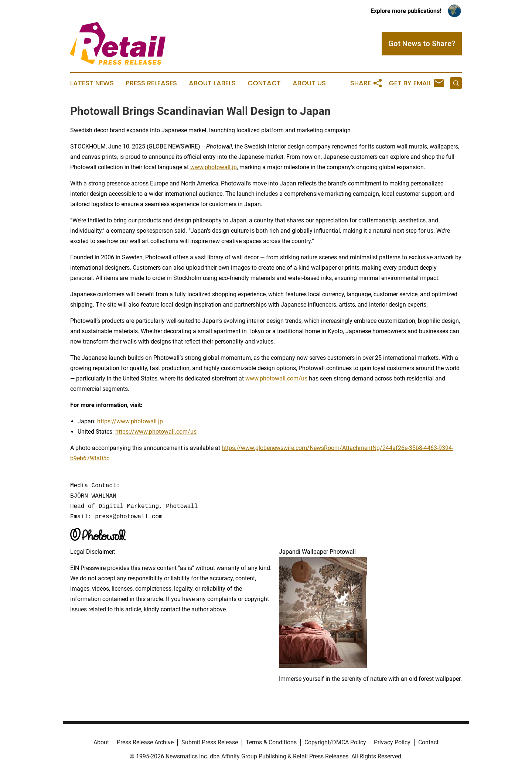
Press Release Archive (145, 742)
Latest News (92, 83)
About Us (309, 83)
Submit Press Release (210, 742)
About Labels (212, 83)
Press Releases (151, 83)
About (101, 742)
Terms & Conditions (271, 742)
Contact (264, 83)
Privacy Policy (392, 742)
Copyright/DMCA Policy (335, 742)
